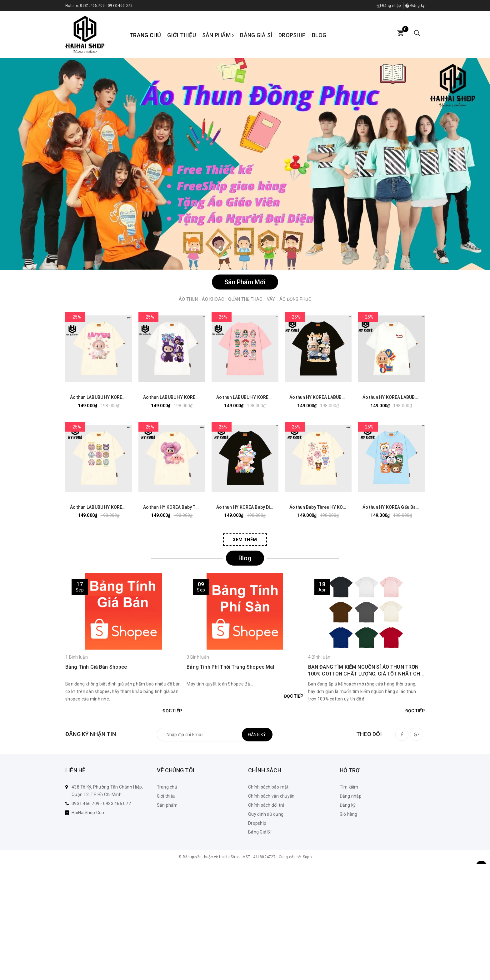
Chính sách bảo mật (268, 787)
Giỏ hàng (349, 814)
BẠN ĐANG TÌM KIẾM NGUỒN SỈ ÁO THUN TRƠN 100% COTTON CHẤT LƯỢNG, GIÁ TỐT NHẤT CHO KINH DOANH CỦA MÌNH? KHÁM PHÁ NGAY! (366, 671)
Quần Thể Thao (245, 299)
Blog (319, 35)
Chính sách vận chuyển (271, 796)
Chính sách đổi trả (266, 805)
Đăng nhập (389, 6)
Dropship (292, 35)
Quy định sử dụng (266, 814)
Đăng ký (415, 6)
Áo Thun (188, 299)
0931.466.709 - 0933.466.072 (106, 6)
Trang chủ (145, 35)
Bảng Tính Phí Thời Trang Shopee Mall (231, 667)
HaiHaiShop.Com (89, 813)
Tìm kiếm (349, 787)
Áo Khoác (213, 299)
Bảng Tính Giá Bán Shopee (96, 667)
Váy (271, 299)
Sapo (307, 857)
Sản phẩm (218, 35)
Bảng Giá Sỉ (256, 35)
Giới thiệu (182, 35)
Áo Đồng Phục (295, 299)
